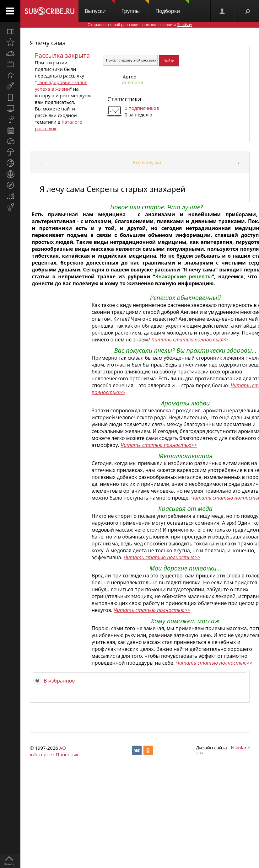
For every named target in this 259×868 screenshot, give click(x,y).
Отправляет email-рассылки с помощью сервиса (140, 25)
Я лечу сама (48, 43)
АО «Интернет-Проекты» (54, 751)
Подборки (172, 7)
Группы (135, 7)
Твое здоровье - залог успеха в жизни (61, 86)
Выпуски (100, 7)
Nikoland (240, 747)
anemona (132, 82)
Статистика (124, 99)
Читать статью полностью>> (190, 340)
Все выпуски (147, 162)
